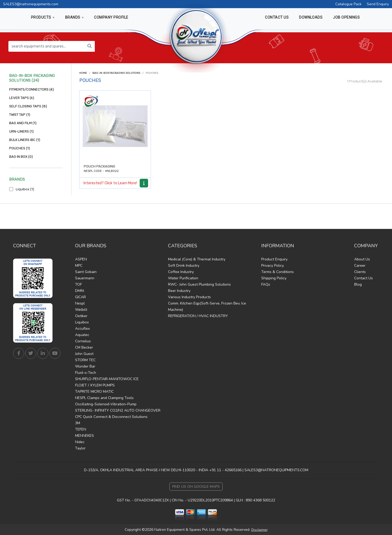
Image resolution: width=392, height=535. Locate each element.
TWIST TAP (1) (20, 115)
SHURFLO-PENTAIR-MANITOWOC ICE (107, 379)
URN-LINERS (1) (21, 131)
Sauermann (85, 278)
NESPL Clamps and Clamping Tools (104, 398)
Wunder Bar (85, 366)
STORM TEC (85, 360)
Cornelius (83, 341)
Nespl (80, 303)
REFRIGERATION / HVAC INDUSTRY (198, 316)
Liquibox (82, 322)
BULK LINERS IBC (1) (25, 140)
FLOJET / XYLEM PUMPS (95, 385)
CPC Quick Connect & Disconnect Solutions (111, 417)
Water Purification (183, 278)
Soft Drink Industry (184, 266)
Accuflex (82, 329)
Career (360, 266)
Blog (358, 284)
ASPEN (81, 259)
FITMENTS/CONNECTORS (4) (32, 89)
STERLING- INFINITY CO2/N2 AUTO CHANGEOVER (118, 410)
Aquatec (82, 335)
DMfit (80, 291)
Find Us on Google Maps (196, 487)
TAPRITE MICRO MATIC (94, 392)
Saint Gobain (86, 272)
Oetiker (81, 316)
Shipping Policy (274, 278)
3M (78, 423)
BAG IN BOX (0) (21, 157)
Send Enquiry (378, 4)
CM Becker (84, 347)
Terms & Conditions (278, 272)
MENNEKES (85, 436)
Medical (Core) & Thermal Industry (197, 259)
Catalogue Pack (348, 4)
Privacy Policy (273, 266)
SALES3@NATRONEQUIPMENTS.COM (276, 470)
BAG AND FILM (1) (23, 123)
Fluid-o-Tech (86, 373)
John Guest (84, 354)
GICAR (80, 297)
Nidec (80, 442)
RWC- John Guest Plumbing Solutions (199, 284)
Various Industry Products (189, 297)
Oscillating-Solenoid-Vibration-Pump (106, 404)
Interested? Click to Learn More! (110, 183)
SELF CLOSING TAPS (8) (28, 106)
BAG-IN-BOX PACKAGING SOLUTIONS (116, 73)
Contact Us (364, 278)
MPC (79, 266)
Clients (360, 272)
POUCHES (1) (20, 148)
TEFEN (81, 429)
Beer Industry (179, 291)
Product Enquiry (274, 259)
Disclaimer (259, 530)
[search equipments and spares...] (46, 46)
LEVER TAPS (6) (22, 98)
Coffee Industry (181, 272)
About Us (362, 259)
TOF (79, 284)
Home (83, 73)
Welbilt (81, 310)
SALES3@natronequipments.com (31, 4)
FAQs (266, 284)
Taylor (80, 448)
